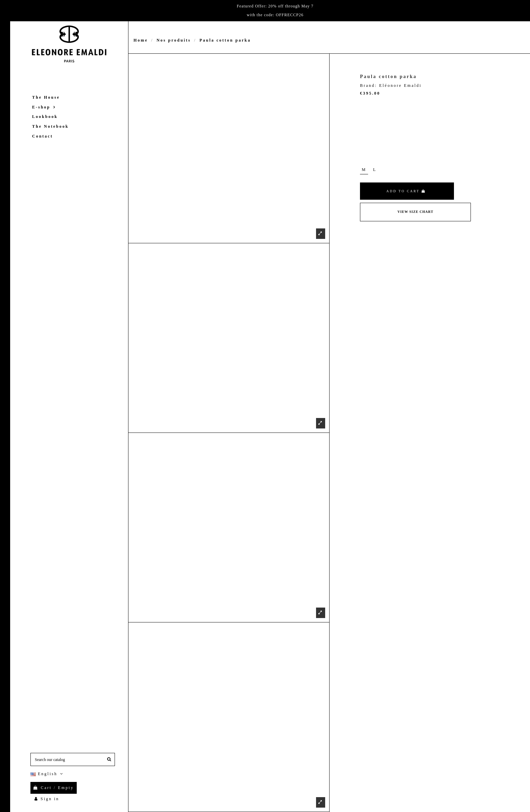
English (47, 774)
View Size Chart (415, 212)
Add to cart (406, 191)
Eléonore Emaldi (401, 85)
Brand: (369, 85)
